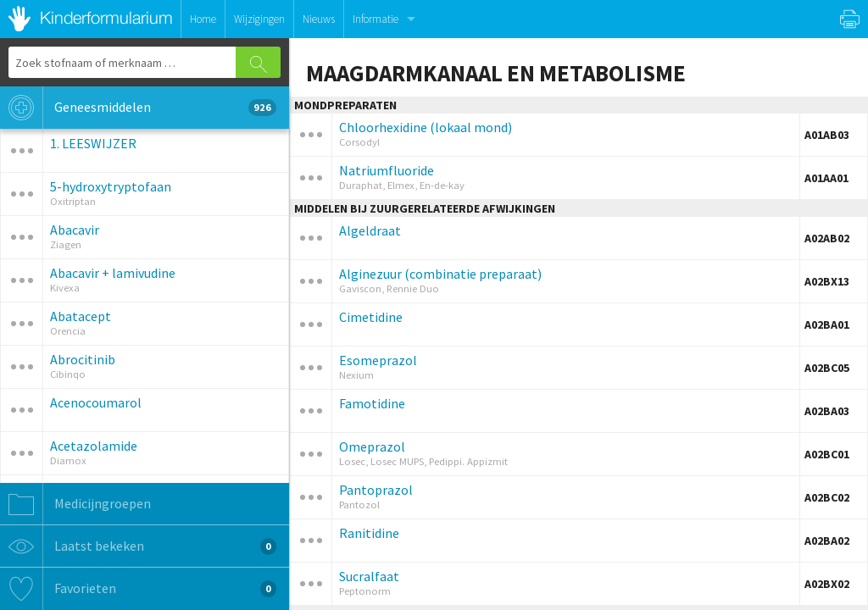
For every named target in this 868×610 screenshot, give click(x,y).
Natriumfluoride (387, 170)
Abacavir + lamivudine (113, 273)
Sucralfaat (369, 576)
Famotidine (372, 403)
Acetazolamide (94, 446)
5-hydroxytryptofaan (111, 186)
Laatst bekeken (138, 546)
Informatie (376, 19)
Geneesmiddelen (138, 108)
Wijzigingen (259, 19)
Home (203, 19)
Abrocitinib (83, 359)
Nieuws (319, 19)
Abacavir (75, 230)
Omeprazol (372, 446)
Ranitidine (369, 533)
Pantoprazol (376, 490)
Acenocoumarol (96, 402)
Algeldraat (370, 230)
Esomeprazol (378, 360)
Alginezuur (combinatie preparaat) (440, 274)
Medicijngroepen (75, 504)
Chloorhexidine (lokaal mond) (426, 127)
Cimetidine (371, 317)
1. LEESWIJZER (93, 143)
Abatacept (81, 316)
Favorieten (138, 589)
